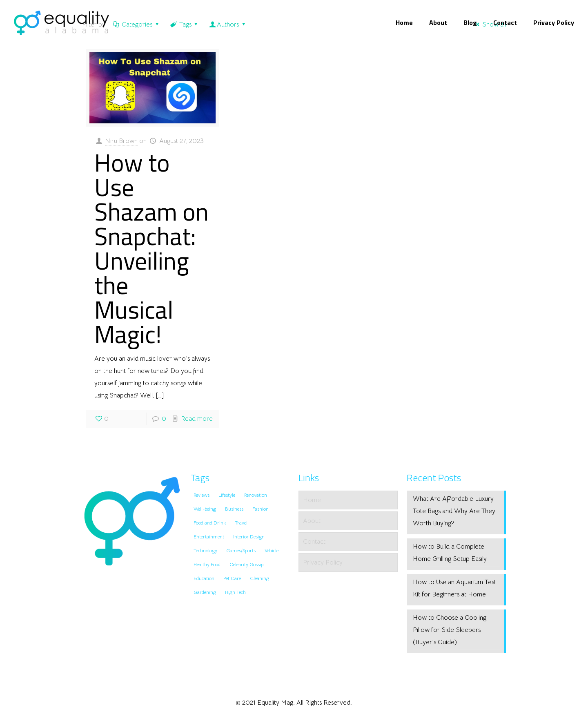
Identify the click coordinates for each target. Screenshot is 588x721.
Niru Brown (121, 141)
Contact (314, 542)
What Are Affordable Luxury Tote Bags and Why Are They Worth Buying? (454, 511)
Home (312, 500)
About (312, 521)
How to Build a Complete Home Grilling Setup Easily (450, 553)
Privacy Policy (323, 563)
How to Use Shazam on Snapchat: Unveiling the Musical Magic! (151, 248)
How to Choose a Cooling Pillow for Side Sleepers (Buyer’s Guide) (450, 630)
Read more (197, 419)
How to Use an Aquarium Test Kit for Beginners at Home (454, 588)
